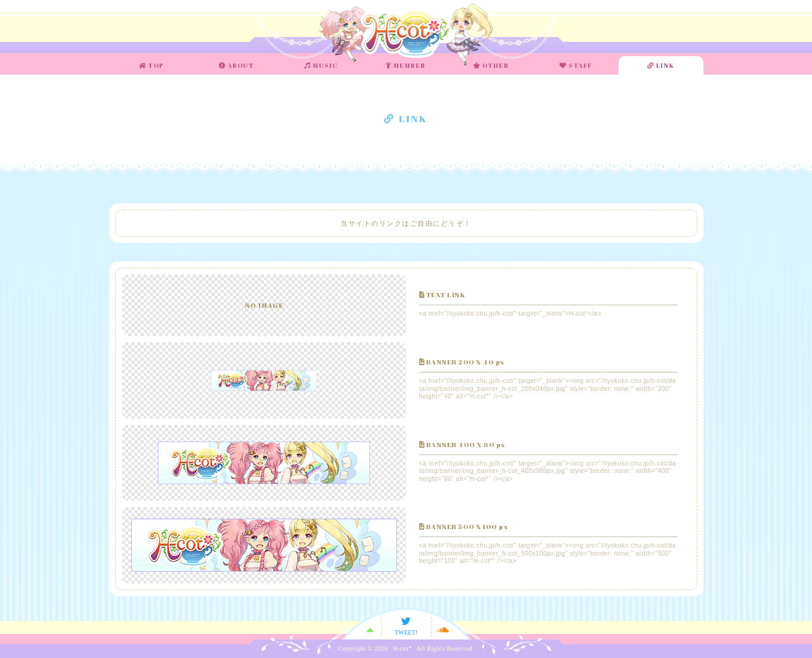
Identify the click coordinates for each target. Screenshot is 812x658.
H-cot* (402, 649)
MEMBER (406, 65)
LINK (661, 65)
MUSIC (321, 65)
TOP (151, 65)
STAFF (576, 65)
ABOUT (236, 65)
